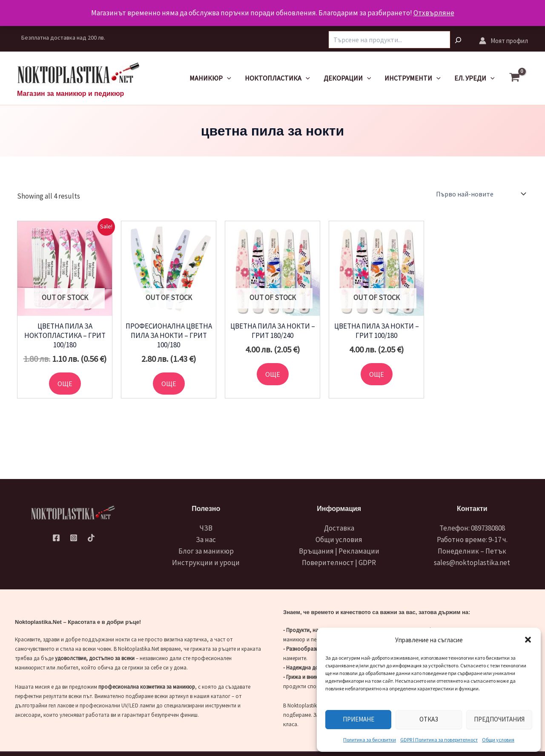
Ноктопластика (277, 78)
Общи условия (498, 740)
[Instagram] (74, 538)
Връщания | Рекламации (339, 551)
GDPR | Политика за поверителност (439, 740)
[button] (528, 640)
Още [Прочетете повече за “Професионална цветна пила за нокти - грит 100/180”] (169, 384)
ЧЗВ (206, 528)
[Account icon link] (503, 41)
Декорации (347, 78)
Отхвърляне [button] (434, 13)
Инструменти (413, 78)
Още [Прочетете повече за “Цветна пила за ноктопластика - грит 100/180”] (65, 384)
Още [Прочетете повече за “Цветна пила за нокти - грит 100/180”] (377, 374)
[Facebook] (56, 538)
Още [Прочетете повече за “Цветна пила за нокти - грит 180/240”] (273, 374)
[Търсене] (462, 41)
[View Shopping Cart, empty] (519, 78)
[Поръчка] (480, 194)
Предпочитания (499, 719)
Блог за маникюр (206, 551)
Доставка (339, 528)
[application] (227, 78)
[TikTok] (91, 538)
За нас (206, 540)
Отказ (429, 719)
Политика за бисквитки (370, 740)
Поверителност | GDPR (339, 563)
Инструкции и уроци (206, 563)
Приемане (359, 719)
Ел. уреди (475, 78)
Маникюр (210, 78)
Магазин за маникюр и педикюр (70, 94)
